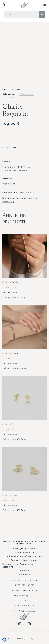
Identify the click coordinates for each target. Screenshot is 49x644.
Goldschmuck (27, 94)
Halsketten (9, 98)
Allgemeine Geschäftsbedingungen (24, 556)
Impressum (9, 184)
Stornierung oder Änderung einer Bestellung (19, 565)
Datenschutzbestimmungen (25, 560)
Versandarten (24, 575)
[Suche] (42, 14)
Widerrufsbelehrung (24, 552)
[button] (45, 5)
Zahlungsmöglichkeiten (24, 549)
